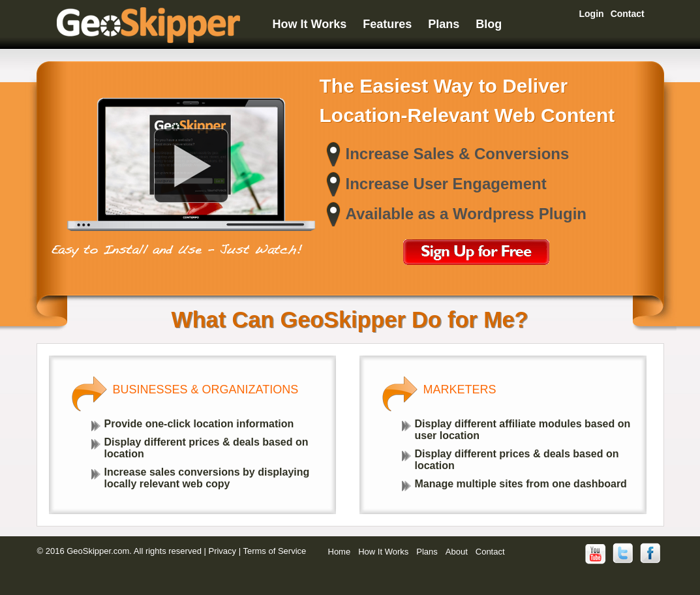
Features (387, 24)
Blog (489, 24)
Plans (444, 24)
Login (592, 14)
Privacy (222, 551)
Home (340, 552)
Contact (628, 14)
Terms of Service (274, 551)
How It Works (310, 24)
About (457, 552)
